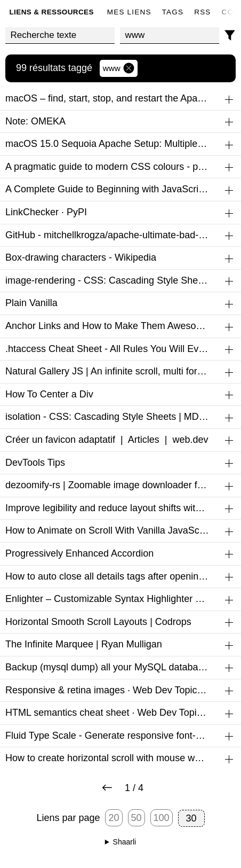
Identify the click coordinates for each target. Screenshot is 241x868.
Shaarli (125, 842)
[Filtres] (230, 36)
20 (114, 818)
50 (136, 818)
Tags (173, 12)
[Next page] (107, 788)
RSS (202, 12)
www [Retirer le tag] (119, 68)
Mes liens (129, 12)
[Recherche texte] (60, 36)
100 (162, 818)
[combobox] (170, 36)
